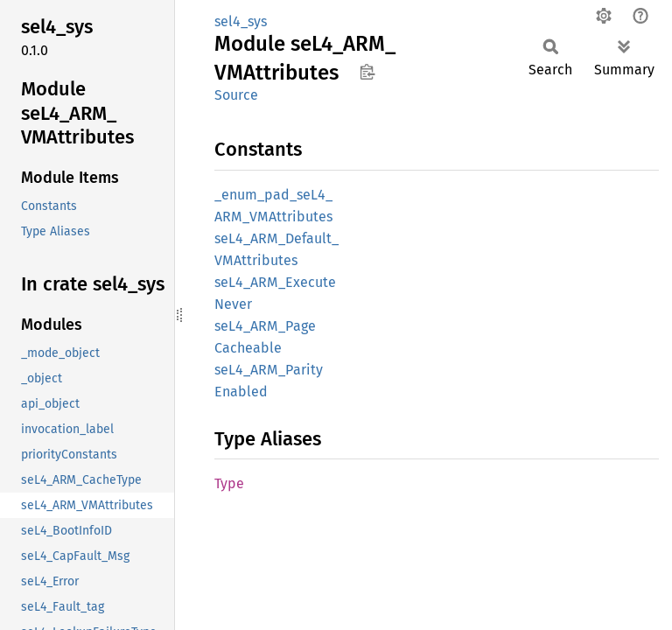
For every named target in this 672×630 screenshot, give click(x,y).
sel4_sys (241, 21)
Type (229, 483)
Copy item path (367, 72)
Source (236, 95)
